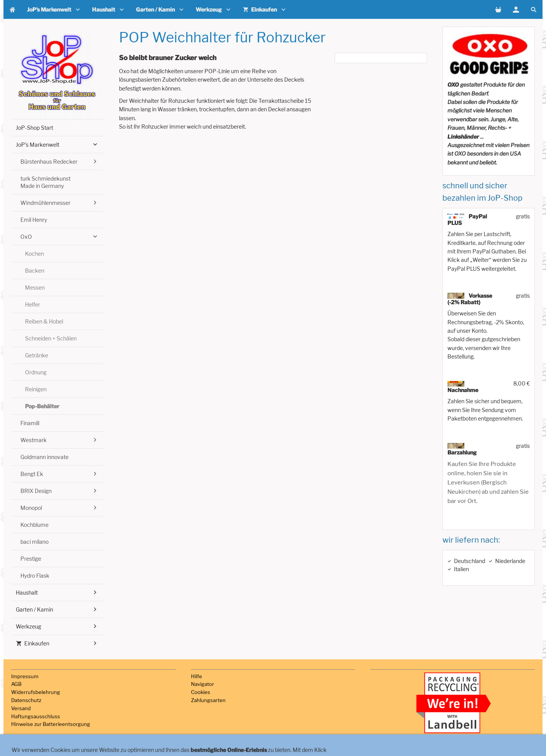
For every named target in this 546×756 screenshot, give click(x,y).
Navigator (203, 684)
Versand (21, 708)
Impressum (25, 676)
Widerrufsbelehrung (36, 692)
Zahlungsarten (208, 700)
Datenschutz (26, 700)
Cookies (201, 692)
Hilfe (197, 676)
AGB (16, 684)
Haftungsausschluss (36, 716)
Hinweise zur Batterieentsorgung (51, 724)
